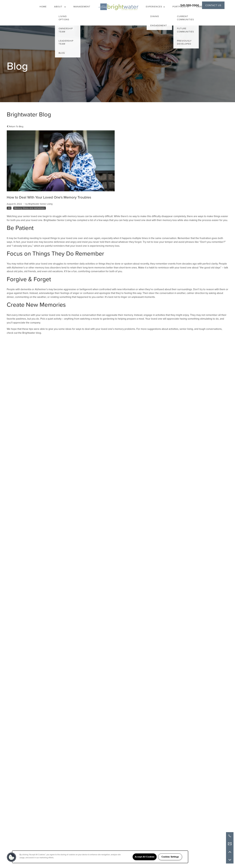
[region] (100, 857)
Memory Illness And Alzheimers (29, 208)
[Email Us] (230, 844)
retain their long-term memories (88, 268)
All (9, 208)
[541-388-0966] (230, 836)
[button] (213, 5)
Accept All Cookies (145, 857)
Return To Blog (15, 126)
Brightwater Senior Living (58, 220)
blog (39, 333)
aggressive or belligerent (78, 289)
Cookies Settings (170, 857)
